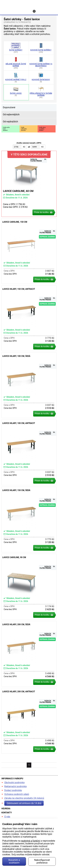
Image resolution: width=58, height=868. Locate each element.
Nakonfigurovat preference (42, 861)
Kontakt (26, 10)
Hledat (4, 10)
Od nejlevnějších (11, 114)
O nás (7, 817)
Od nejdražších (10, 122)
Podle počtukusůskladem (6, 129)
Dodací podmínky (13, 790)
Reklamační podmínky (16, 786)
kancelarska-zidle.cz (29, 3)
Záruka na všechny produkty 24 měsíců (24, 798)
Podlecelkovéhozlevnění (24, 129)
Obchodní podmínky (14, 783)
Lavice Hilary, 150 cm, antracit (29, 318)
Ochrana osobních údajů (17, 794)
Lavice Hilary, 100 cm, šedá (29, 385)
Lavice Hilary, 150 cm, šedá (29, 519)
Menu (50, 10)
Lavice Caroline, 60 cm (29, 184)
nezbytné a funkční (31, 841)
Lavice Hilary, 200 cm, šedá (29, 654)
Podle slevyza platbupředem (42, 129)
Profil (15, 10)
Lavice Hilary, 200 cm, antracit (29, 721)
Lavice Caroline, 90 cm (29, 587)
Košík (35, 11)
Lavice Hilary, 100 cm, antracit (29, 452)
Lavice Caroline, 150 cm (29, 251)
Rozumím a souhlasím (14, 861)
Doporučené (9, 107)
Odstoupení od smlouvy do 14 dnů (24, 803)
